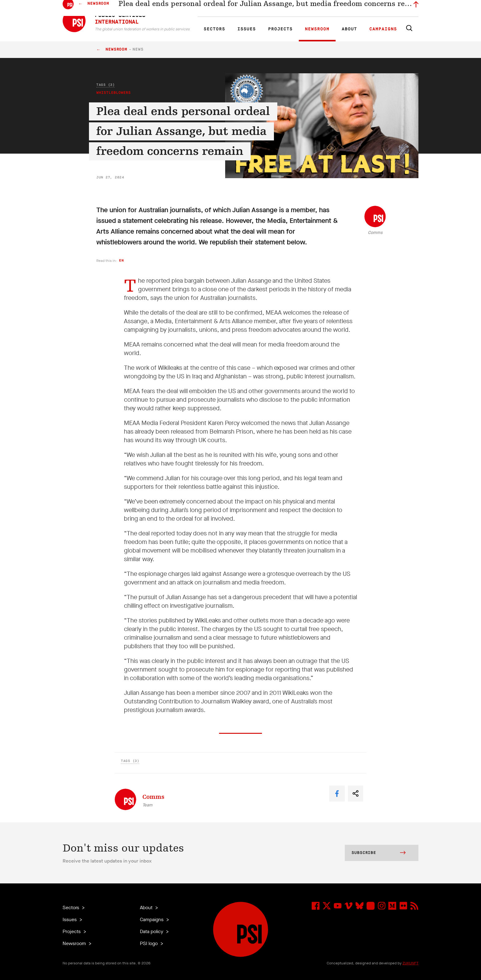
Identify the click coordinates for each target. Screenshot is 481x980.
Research (257, 11)
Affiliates (278, 11)
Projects (280, 29)
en (121, 260)
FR (221, 11)
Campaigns (383, 29)
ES (232, 11)
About (349, 29)
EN (211, 11)
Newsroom (317, 29)
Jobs (320, 11)
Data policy (152, 931)
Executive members (347, 11)
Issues (247, 29)
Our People (301, 11)
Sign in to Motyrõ (384, 11)
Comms (375, 233)
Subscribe (379, 853)
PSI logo (149, 943)
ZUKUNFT (410, 963)
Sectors (214, 29)
